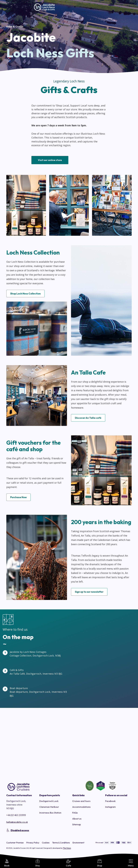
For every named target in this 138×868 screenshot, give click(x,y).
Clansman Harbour (49, 808)
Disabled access (20, 831)
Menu (131, 863)
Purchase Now (18, 498)
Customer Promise (15, 844)
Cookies (46, 844)
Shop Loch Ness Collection (25, 294)
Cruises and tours (81, 802)
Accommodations (81, 808)
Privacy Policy (33, 844)
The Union (67, 849)
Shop (100, 863)
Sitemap (77, 825)
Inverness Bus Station (50, 814)
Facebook (110, 802)
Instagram (111, 808)
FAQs (75, 814)
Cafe (69, 863)
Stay (38, 863)
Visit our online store (50, 160)
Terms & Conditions (61, 844)
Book (7, 863)
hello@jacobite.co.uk (17, 823)
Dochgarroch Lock (49, 802)
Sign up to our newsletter (89, 593)
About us (77, 820)
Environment (78, 844)
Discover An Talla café (88, 419)
